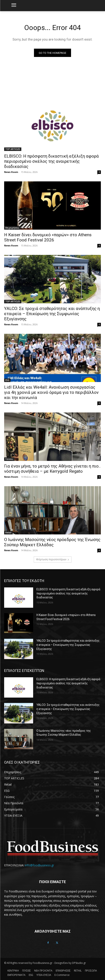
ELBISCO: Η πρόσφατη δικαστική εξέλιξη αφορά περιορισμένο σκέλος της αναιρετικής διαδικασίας (51, 161)
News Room (11, 172)
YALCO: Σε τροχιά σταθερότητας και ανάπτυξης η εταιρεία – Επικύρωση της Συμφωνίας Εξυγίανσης (52, 314)
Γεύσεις (9, 459)
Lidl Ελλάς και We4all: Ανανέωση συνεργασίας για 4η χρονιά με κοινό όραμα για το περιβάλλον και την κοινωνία (51, 392)
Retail (8, 533)
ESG (7, 380)
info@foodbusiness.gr (39, 865)
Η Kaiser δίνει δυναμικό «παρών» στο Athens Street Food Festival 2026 (48, 237)
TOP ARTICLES (13, 149)
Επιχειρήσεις (12, 228)
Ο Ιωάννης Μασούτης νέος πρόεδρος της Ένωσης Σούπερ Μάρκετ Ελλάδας (52, 542)
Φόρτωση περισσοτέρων (53, 559)
